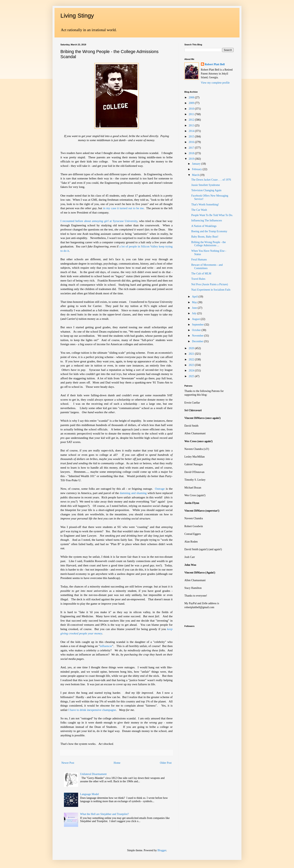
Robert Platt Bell (215, 64)
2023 (192, 365)
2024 (192, 371)
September (198, 325)
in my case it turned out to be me (123, 208)
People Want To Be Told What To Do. (212, 215)
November (198, 336)
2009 (192, 103)
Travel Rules (198, 279)
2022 (192, 359)
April (195, 297)
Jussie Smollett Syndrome (206, 185)
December (198, 341)
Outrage (160, 489)
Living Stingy (77, 15)
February (197, 169)
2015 (192, 137)
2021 (192, 354)
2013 (192, 125)
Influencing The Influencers (207, 220)
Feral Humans (199, 260)
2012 (192, 120)
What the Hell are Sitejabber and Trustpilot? (104, 814)
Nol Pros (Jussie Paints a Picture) (210, 284)
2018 (192, 153)
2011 (192, 114)
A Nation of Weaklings (204, 226)
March (196, 175)
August (196, 319)
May (195, 302)
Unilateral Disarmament (93, 774)
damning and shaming (133, 493)
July (195, 313)
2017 (192, 148)
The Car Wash (199, 210)
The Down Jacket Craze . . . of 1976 (211, 180)
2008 (192, 97)
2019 (192, 159)
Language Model (89, 794)
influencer (106, 646)
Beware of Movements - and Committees (207, 267)
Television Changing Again (206, 190)
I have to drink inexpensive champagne (92, 710)
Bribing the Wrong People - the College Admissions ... (208, 244)
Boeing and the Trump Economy (209, 231)
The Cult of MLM (201, 274)
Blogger (162, 850)
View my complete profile (215, 83)
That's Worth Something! (205, 205)
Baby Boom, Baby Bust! (205, 237)
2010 (192, 109)
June (195, 308)
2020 (192, 348)
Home (117, 763)
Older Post (166, 763)
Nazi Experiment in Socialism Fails (211, 290)
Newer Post (68, 763)
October (197, 330)
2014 (192, 131)
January (196, 164)
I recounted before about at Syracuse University (99, 221)
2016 (192, 142)
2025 (192, 376)
